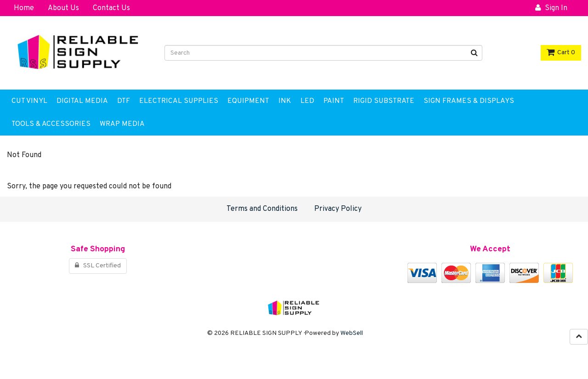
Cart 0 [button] (561, 53)
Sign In (551, 8)
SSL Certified (98, 266)
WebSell (352, 333)
